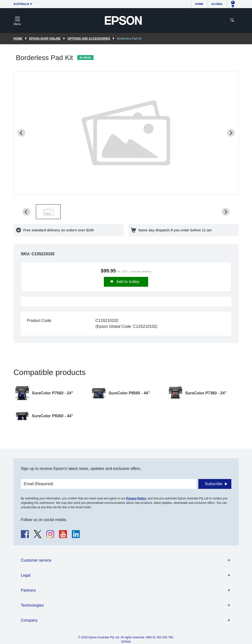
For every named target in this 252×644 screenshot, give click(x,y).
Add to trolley (128, 282)
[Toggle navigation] (17, 20)
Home (199, 4)
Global (217, 4)
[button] (48, 212)
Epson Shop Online (45, 39)
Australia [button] (21, 4)
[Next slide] (231, 133)
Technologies (32, 605)
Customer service (36, 560)
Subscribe (213, 484)
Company (29, 620)
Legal (26, 575)
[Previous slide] (21, 133)
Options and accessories (89, 39)
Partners (28, 590)
